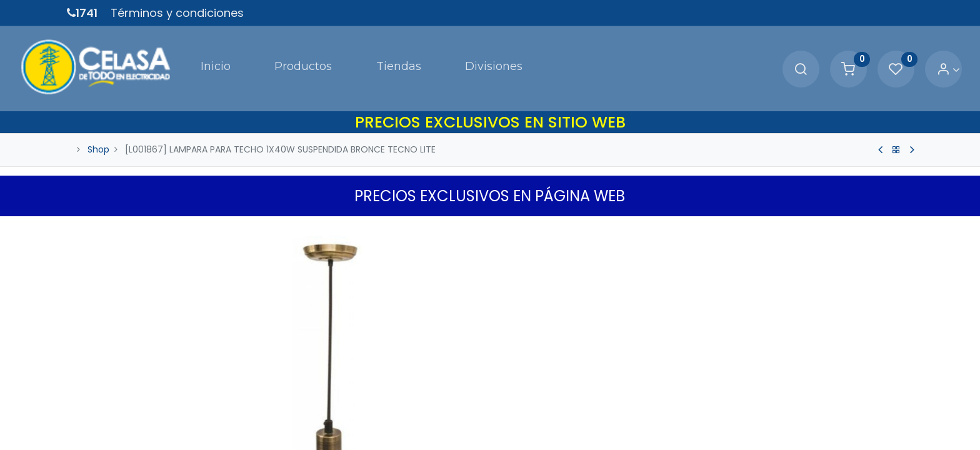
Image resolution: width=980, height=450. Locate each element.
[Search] (753, 53)
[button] (732, 424)
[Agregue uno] (567, 385)
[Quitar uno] (513, 385)
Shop (98, 117)
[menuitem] (174, 52)
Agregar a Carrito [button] (604, 424)
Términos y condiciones (177, 13)
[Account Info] (901, 53)
